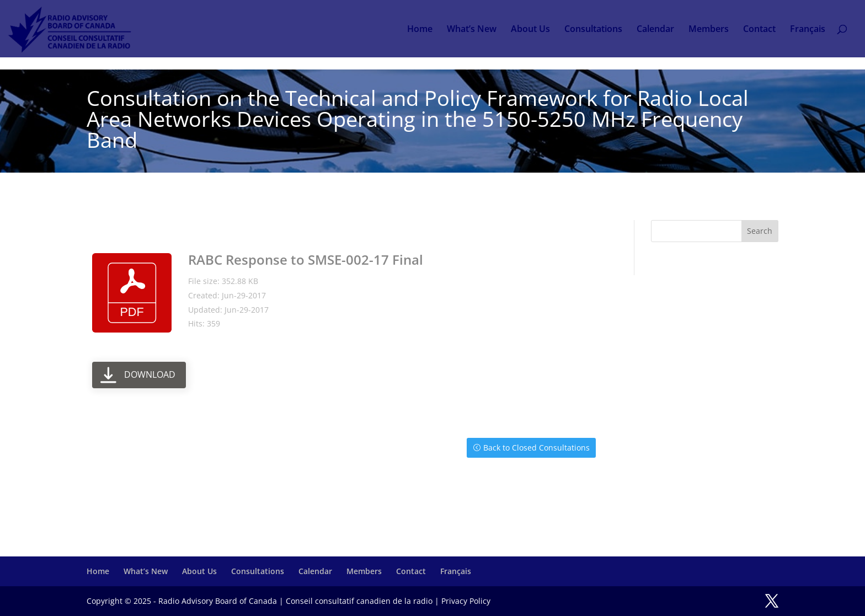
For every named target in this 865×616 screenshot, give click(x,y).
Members (709, 30)
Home (420, 30)
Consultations (593, 30)
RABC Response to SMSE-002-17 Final (306, 259)
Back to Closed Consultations (536, 448)
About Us (530, 30)
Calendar (655, 30)
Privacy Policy (466, 601)
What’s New (472, 30)
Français (808, 30)
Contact (759, 30)
